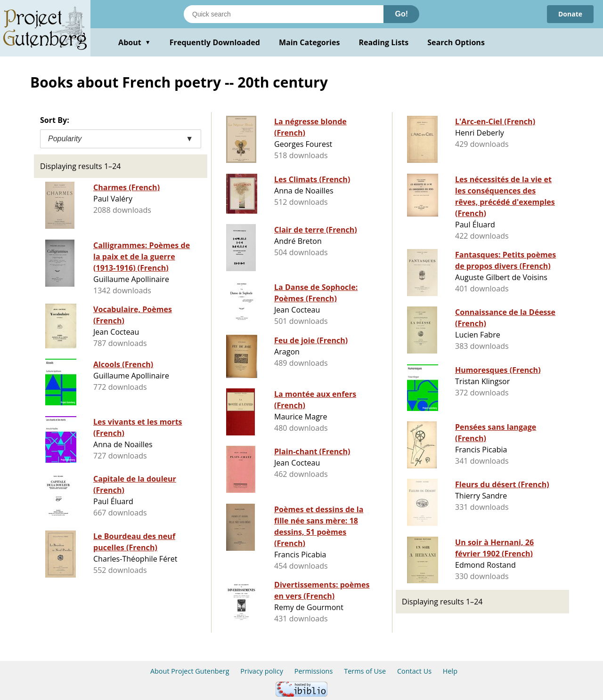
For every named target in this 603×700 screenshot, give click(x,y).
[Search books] (284, 14)
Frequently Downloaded (215, 42)
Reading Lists (384, 42)
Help (450, 671)
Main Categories (310, 42)
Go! (401, 14)
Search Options (456, 42)
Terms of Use (365, 671)
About (134, 42)
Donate (570, 14)
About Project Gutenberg (190, 671)
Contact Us (414, 671)
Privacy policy (262, 671)
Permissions (314, 671)
